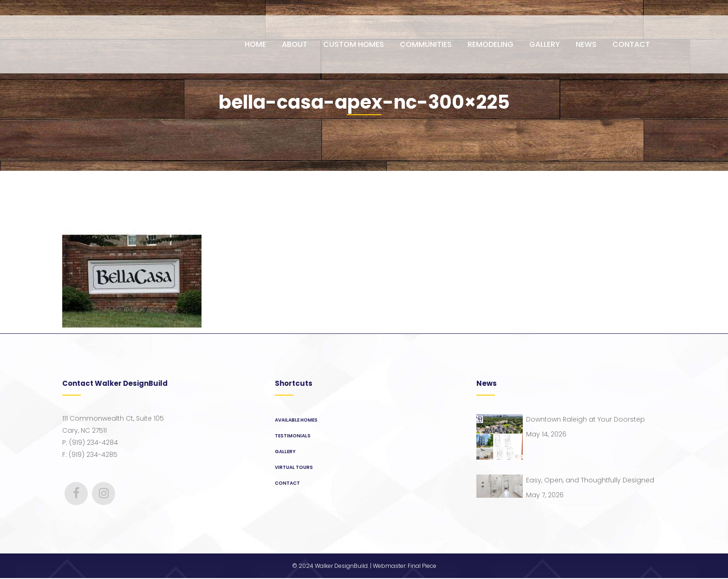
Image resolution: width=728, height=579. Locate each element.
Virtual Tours (294, 467)
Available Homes (296, 420)
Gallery (285, 452)
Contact (287, 483)
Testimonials (293, 436)
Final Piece (422, 567)
